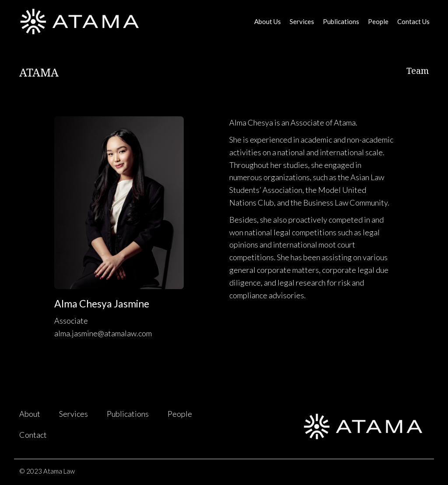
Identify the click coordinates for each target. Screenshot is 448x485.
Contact (33, 435)
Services (302, 21)
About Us (268, 21)
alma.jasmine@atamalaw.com (103, 333)
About (30, 414)
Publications (341, 21)
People (378, 21)
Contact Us (413, 21)
